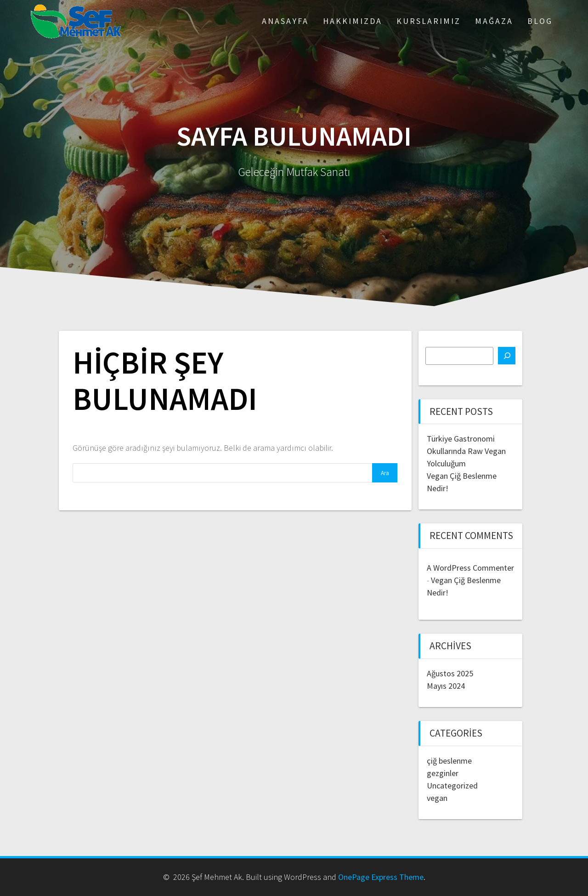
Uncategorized (452, 785)
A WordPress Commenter (470, 568)
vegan (437, 798)
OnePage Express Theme (381, 877)
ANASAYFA (285, 21)
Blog (540, 21)
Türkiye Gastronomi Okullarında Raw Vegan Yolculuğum (466, 451)
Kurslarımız (429, 21)
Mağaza (494, 21)
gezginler (443, 773)
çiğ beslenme (449, 761)
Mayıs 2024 (446, 686)
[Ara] (507, 356)
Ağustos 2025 (450, 673)
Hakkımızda (353, 21)
